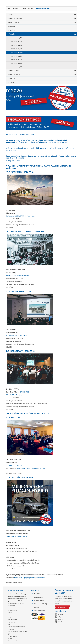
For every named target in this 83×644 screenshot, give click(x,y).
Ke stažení (11, 30)
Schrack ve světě (12, 636)
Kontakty (10, 608)
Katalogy (11, 82)
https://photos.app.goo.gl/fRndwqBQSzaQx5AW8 (30, 578)
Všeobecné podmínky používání (16, 627)
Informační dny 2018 (17, 60)
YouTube (60, 619)
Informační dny (28, 9)
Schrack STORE (13, 71)
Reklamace (11, 629)
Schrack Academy (14, 74)
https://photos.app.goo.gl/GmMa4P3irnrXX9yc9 (31, 468)
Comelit (10, 15)
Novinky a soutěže (14, 22)
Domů (10, 9)
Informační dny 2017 (17, 63)
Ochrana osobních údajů (41, 604)
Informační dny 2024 (17, 38)
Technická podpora (39, 594)
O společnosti (11, 606)
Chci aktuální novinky (61, 607)
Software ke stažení (39, 611)
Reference (11, 78)
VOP (9, 624)
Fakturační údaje (12, 620)
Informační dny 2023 (17, 42)
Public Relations (12, 610)
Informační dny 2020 (17, 52)
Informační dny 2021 (17, 49)
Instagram (60, 617)
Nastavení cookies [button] (13, 641)
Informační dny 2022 (17, 45)
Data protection (12, 622)
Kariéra (10, 613)
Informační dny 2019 (17, 56)
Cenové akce (12, 26)
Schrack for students (15, 19)
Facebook (60, 614)
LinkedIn (60, 622)
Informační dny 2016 (17, 67)
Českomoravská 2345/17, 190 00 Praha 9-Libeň (21, 216)
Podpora (17, 9)
